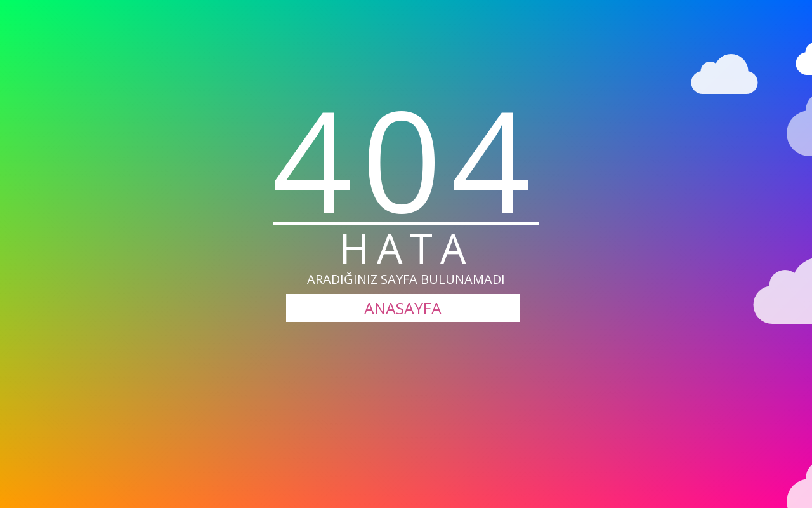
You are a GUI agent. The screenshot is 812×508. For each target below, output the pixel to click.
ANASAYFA (403, 308)
